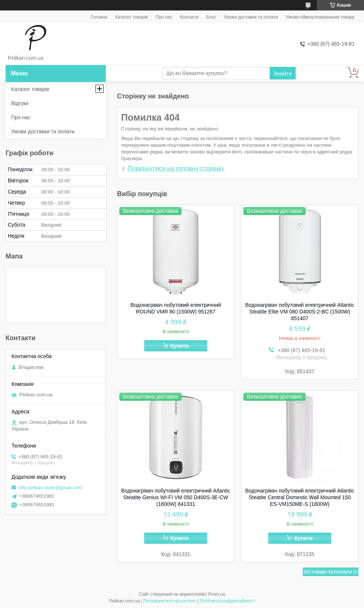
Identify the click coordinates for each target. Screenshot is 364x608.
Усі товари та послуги (328, 572)
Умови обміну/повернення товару (320, 17)
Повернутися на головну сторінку (176, 168)
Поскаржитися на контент (170, 601)
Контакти (189, 17)
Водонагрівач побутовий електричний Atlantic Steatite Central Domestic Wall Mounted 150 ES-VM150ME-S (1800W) (300, 497)
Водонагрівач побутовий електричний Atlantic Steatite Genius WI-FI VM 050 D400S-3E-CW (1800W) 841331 (175, 497)
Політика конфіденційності (227, 601)
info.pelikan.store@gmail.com (50, 487)
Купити (180, 346)
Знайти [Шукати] (282, 73)
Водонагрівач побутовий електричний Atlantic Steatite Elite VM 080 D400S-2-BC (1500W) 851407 (300, 312)
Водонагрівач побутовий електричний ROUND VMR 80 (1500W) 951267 (176, 308)
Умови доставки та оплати (251, 17)
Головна (99, 17)
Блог (211, 17)
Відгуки (20, 103)
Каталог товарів (131, 17)
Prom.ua (217, 594)
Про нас (164, 17)
